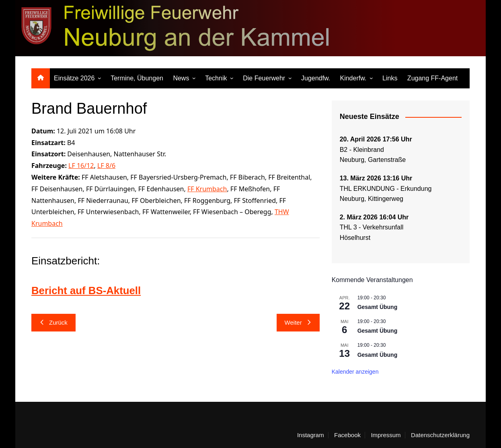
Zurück (53, 322)
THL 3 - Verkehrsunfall (372, 227)
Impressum (386, 435)
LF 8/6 (106, 166)
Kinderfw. (353, 78)
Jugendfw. (316, 78)
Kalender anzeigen (355, 372)
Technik (216, 78)
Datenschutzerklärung (440, 435)
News (181, 78)
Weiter (298, 322)
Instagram (311, 435)
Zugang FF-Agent (432, 78)
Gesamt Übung (378, 307)
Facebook (347, 435)
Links (390, 78)
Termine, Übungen (137, 78)
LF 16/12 (81, 166)
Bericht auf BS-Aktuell (87, 290)
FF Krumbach (207, 189)
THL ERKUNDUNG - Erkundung (387, 189)
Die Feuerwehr (264, 78)
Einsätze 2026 (74, 78)
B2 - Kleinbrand (362, 150)
